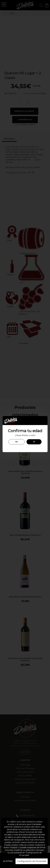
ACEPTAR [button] (8, 861)
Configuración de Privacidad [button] (32, 861)
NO (17, 442)
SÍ (34, 442)
